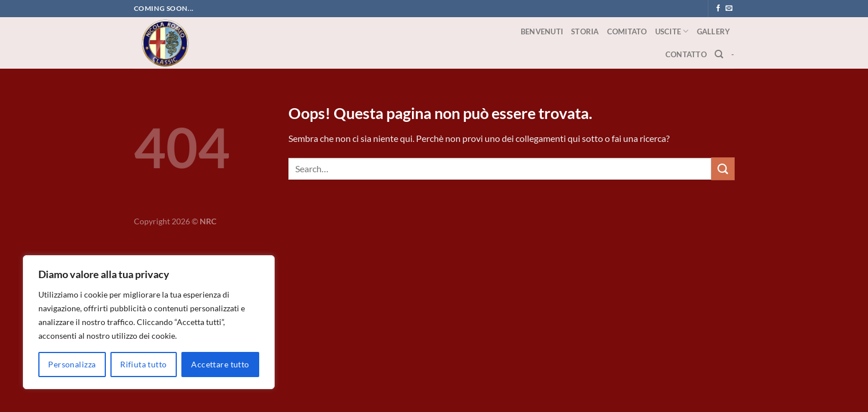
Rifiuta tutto (143, 364)
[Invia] (723, 169)
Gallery (714, 31)
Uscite (672, 31)
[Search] (719, 54)
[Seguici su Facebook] (718, 9)
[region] (149, 322)
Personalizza (72, 364)
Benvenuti (542, 31)
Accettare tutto (220, 364)
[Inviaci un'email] (729, 9)
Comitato (627, 31)
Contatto (686, 54)
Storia (585, 31)
